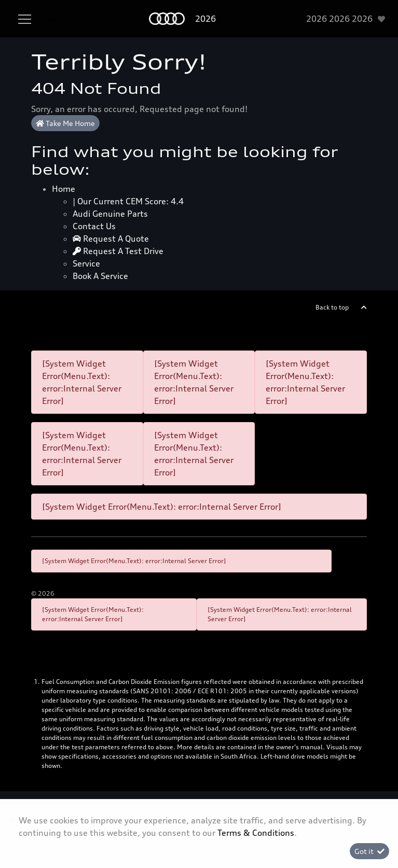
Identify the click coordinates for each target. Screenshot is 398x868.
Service (86, 263)
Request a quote (111, 239)
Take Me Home (65, 123)
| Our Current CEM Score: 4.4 (128, 201)
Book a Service (100, 276)
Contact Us (94, 226)
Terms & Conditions (256, 833)
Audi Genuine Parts (110, 214)
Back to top (332, 307)
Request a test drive (118, 251)
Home (64, 189)
